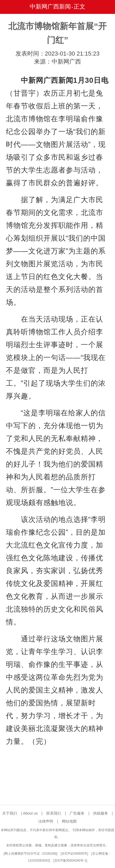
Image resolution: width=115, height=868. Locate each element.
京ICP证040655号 (74, 854)
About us (30, 813)
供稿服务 (101, 813)
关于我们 (10, 813)
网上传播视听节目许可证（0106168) (31, 854)
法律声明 (46, 821)
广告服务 (77, 813)
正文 (79, 7)
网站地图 (69, 821)
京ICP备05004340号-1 (70, 861)
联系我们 (54, 813)
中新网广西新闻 (50, 7)
